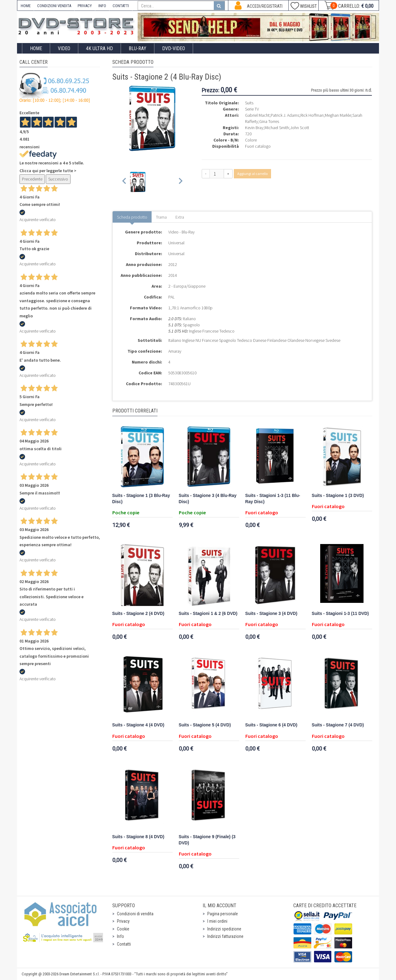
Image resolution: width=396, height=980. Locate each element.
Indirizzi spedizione (224, 929)
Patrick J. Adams (285, 115)
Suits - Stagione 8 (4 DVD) (138, 837)
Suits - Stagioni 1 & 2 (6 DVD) (208, 614)
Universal (176, 243)
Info (121, 936)
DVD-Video (174, 48)
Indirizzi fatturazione (225, 936)
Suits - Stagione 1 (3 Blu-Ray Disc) (141, 499)
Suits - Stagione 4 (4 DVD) (138, 725)
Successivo (58, 179)
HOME (26, 6)
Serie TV (252, 109)
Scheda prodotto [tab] (132, 217)
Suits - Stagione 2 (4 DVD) (138, 614)
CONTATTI (121, 6)
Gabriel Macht (257, 115)
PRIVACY (85, 6)
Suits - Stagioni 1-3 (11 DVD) (340, 614)
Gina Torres (269, 121)
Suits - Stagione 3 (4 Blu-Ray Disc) (208, 499)
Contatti (124, 944)
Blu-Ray (138, 48)
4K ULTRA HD (99, 48)
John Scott (300, 128)
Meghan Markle (338, 115)
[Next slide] (180, 182)
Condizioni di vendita (135, 914)
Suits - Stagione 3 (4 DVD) (271, 614)
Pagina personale (223, 914)
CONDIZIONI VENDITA (54, 6)
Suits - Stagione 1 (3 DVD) (338, 496)
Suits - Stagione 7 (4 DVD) (338, 725)
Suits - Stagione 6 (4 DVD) (271, 725)
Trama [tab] (161, 217)
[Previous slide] (125, 182)
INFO (102, 6)
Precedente (32, 179)
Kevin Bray (254, 128)
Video (64, 48)
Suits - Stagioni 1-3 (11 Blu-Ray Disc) (273, 499)
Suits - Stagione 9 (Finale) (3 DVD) (207, 840)
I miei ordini (217, 921)
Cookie (123, 929)
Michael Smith (277, 128)
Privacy (123, 921)
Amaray (175, 351)
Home (36, 48)
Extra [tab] (180, 217)
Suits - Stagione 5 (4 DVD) (205, 725)
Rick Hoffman (312, 115)
